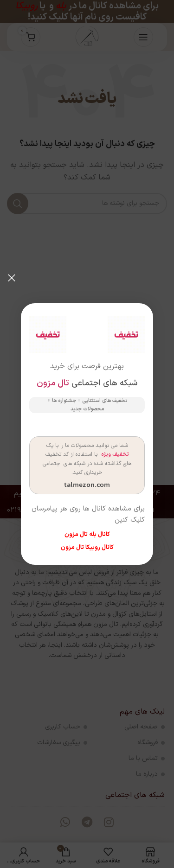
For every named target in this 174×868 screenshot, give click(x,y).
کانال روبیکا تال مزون (87, 548)
